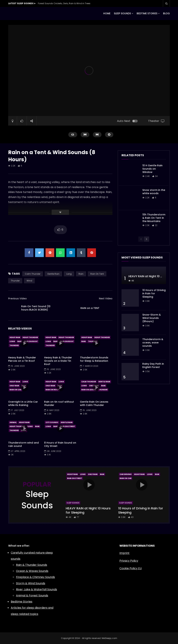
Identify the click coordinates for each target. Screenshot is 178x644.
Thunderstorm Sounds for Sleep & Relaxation (94, 359)
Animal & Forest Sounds (32, 595)
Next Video (106, 298)
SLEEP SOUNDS (122, 13)
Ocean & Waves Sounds (32, 571)
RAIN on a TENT (90, 308)
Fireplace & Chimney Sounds (35, 577)
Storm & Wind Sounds (31, 583)
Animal (13, 422)
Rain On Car (15, 390)
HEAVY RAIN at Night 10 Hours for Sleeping (88, 510)
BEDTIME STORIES (147, 13)
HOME (107, 13)
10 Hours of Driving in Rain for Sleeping (154, 293)
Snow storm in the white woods (154, 192)
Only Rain (14, 386)
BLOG (166, 13)
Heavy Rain (15, 337)
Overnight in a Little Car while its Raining (23, 403)
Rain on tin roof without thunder (59, 403)
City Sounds (52, 422)
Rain (81, 274)
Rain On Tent (97, 274)
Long (69, 274)
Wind (29, 281)
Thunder (15, 281)
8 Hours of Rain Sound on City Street (60, 444)
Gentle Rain (53, 274)
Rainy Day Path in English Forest (153, 365)
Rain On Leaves (89, 390)
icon (24, 343)
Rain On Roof (31, 341)
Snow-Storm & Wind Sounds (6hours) (152, 318)
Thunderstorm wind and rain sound (23, 444)
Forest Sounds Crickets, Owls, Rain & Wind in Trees (64, 3)
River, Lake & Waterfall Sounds (37, 589)
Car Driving (126, 474)
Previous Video (17, 298)
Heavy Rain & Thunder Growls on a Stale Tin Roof (58, 361)
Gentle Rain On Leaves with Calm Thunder (94, 403)
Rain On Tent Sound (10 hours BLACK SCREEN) (36, 308)
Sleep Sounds (73, 503)
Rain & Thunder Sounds (32, 565)
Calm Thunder (33, 274)
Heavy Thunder (30, 337)
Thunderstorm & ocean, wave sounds (153, 343)
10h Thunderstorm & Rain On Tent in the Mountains (154, 218)
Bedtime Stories (22, 602)
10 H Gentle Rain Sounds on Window (152, 169)
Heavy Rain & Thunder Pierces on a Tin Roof (22, 359)
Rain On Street (68, 426)
